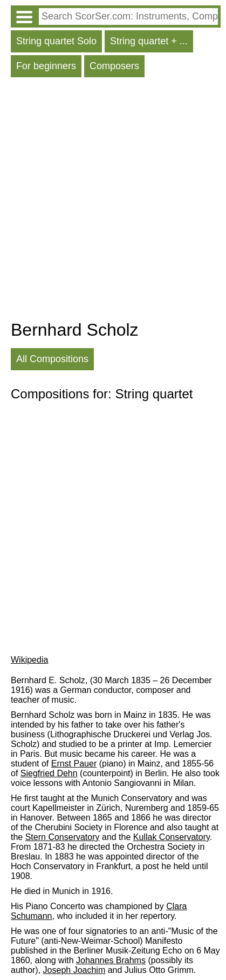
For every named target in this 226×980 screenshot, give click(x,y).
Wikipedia (29, 660)
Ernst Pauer (74, 764)
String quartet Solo (56, 41)
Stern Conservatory (63, 837)
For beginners (46, 66)
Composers (114, 66)
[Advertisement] (113, 201)
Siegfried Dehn (49, 773)
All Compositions (52, 359)
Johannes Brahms (111, 960)
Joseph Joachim (74, 970)
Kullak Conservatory (172, 837)
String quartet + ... (149, 41)
